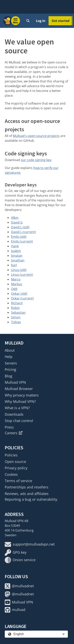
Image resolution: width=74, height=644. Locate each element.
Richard (17, 303)
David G (17, 222)
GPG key (16, 552)
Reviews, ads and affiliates (27, 494)
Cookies (11, 474)
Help (9, 357)
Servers (11, 363)
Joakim (16, 251)
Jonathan (18, 260)
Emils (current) (22, 241)
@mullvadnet (19, 586)
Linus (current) (22, 275)
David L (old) (20, 227)
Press (9, 427)
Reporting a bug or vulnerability (31, 499)
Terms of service (18, 481)
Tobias (16, 322)
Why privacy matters (22, 395)
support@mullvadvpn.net (30, 544)
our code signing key (36, 160)
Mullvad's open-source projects (36, 136)
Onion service (20, 560)
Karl (14, 265)
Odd (14, 289)
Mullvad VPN (15, 382)
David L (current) (23, 232)
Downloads (14, 414)
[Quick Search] (28, 21)
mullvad (15, 610)
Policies (11, 455)
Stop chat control (19, 421)
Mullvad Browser (19, 389)
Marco (16, 279)
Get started (61, 21)
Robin (15, 308)
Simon (16, 317)
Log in (41, 21)
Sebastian (18, 313)
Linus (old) (19, 270)
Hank (15, 246)
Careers (14, 433)
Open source (15, 462)
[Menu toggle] (16, 21)
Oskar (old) (19, 294)
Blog (8, 376)
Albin (15, 218)
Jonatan (17, 256)
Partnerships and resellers (27, 487)
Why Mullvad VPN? (20, 401)
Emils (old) (19, 237)
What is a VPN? (17, 408)
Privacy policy (16, 468)
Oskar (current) (22, 298)
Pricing (10, 369)
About (10, 350)
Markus (17, 284)
